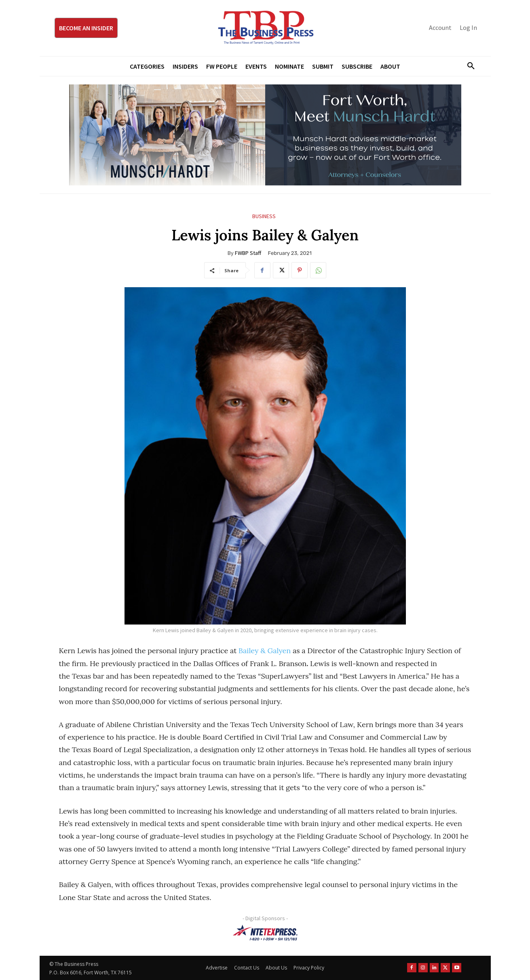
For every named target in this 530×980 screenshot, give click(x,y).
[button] (468, 66)
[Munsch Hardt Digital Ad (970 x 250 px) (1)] (265, 135)
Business (264, 216)
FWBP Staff (248, 253)
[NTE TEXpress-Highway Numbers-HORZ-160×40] (265, 933)
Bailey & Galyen (265, 651)
